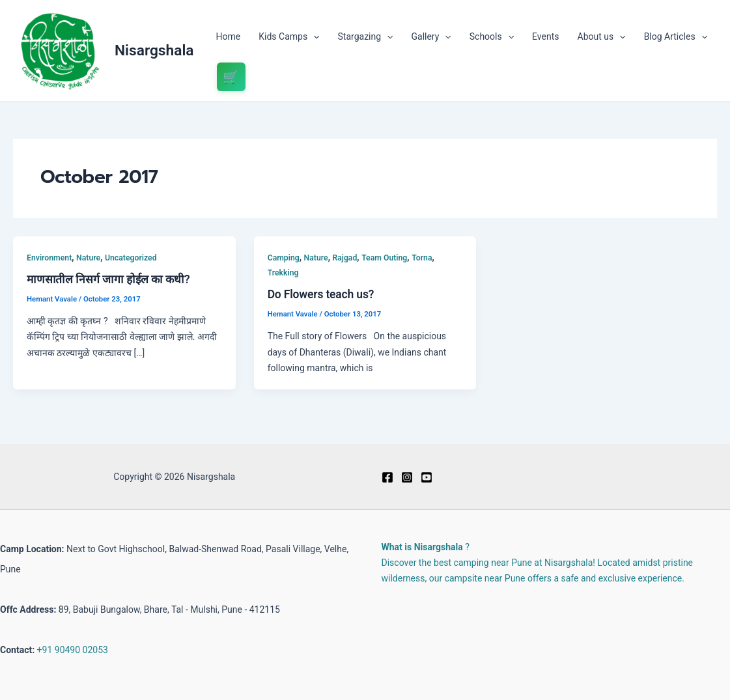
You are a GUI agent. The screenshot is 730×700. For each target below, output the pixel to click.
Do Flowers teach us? (321, 294)
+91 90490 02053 (73, 650)
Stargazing (366, 36)
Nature (88, 258)
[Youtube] (427, 477)
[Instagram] (407, 477)
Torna (422, 258)
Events (545, 36)
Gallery (431, 36)
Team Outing (384, 258)
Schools (492, 36)
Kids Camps (289, 36)
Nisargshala (154, 50)
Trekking (283, 273)
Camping (284, 258)
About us (602, 36)
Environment (49, 258)
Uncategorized (131, 258)
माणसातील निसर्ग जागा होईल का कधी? (108, 279)
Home (229, 36)
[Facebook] (387, 477)
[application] (313, 36)
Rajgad (344, 258)
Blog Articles (676, 36)
